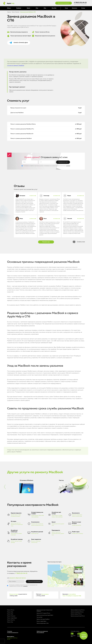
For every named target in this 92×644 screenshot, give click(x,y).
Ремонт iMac (10, 612)
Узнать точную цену (21, 43)
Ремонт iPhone (11, 610)
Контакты (75, 8)
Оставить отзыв (81, 242)
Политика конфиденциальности (13, 632)
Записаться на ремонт (64, 3)
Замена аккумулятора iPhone (78, 616)
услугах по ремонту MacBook (16, 66)
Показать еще (46, 242)
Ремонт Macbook (11, 616)
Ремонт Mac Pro (11, 620)
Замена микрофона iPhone (77, 612)
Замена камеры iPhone (76, 614)
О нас (66, 8)
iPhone (9, 8)
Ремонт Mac (10, 622)
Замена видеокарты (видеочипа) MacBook (44, 611)
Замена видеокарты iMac (43, 623)
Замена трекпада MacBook (43, 619)
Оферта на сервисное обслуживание (42, 632)
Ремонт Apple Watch (12, 618)
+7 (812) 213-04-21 (80, 3)
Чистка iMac (39, 617)
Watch (28, 8)
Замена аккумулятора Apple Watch (45, 615)
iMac (45, 8)
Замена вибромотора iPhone (78, 610)
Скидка (84, 636)
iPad (37, 8)
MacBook (19, 8)
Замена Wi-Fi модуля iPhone (43, 613)
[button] (5, 487)
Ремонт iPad (10, 614)
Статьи (83, 8)
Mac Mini (54, 8)
